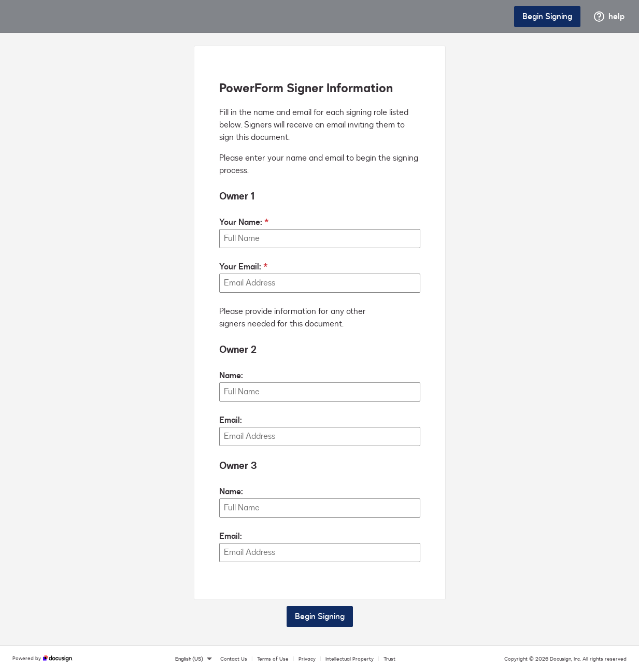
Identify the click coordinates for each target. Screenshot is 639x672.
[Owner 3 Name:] (320, 508)
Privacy (307, 659)
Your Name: (241, 222)
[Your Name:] (320, 239)
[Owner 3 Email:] (320, 553)
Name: (231, 376)
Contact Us (234, 659)
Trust (389, 659)
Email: (231, 420)
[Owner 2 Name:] (320, 392)
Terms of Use (273, 659)
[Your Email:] (320, 283)
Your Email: (240, 267)
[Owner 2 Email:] (320, 437)
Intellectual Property (350, 659)
